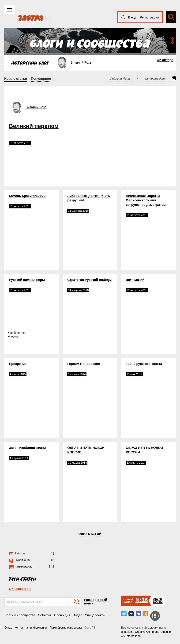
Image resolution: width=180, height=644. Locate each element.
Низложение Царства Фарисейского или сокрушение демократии (146, 200)
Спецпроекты (95, 615)
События (45, 615)
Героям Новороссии (84, 364)
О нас (8, 628)
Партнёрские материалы (66, 628)
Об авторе (165, 60)
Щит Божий (135, 280)
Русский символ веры (27, 280)
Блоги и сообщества (20, 615)
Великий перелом (34, 126)
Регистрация (150, 17)
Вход (132, 17)
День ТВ (90, 628)
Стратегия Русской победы (89, 280)
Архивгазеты (158, 601)
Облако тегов (20, 589)
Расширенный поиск (96, 602)
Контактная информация (31, 628)
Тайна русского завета (144, 364)
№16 (142, 600)
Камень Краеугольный (27, 196)
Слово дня (62, 615)
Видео (77, 615)
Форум (13, 337)
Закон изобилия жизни (27, 448)
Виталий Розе (36, 107)
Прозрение (18, 364)
